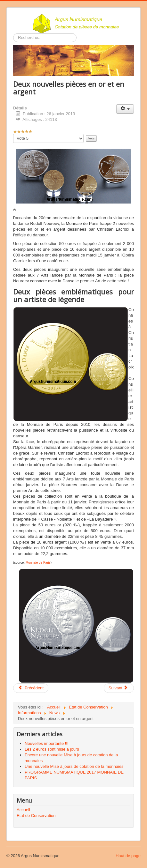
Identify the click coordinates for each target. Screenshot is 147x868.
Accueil (23, 810)
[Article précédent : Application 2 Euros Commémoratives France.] (31, 688)
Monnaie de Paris (38, 563)
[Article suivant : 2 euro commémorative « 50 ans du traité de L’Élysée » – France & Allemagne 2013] (119, 688)
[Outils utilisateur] (125, 109)
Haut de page (128, 856)
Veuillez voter (13, 134)
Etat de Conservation (36, 816)
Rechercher (13, 33)
